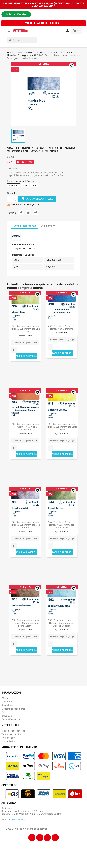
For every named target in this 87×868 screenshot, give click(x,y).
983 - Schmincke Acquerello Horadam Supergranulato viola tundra (25, 525)
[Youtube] (55, 838)
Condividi (21, 213)
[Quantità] (11, 199)
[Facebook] (32, 838)
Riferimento (18, 244)
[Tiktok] (47, 838)
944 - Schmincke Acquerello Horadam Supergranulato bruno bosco (62, 525)
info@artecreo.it (17, 820)
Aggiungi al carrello (37, 199)
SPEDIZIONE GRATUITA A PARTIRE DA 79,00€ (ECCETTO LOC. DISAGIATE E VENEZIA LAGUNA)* (43, 5)
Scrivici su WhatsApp (16, 14)
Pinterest (36, 213)
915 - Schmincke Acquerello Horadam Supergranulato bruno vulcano (25, 623)
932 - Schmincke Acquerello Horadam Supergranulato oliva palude (25, 329)
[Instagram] (40, 838)
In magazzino (19, 248)
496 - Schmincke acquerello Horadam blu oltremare (62, 327)
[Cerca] (22, 40)
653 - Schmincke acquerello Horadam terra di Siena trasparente (25, 427)
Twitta (28, 213)
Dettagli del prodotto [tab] (25, 226)
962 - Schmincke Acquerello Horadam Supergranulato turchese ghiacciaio (62, 623)
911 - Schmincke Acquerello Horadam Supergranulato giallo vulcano (62, 427)
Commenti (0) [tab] (48, 226)
